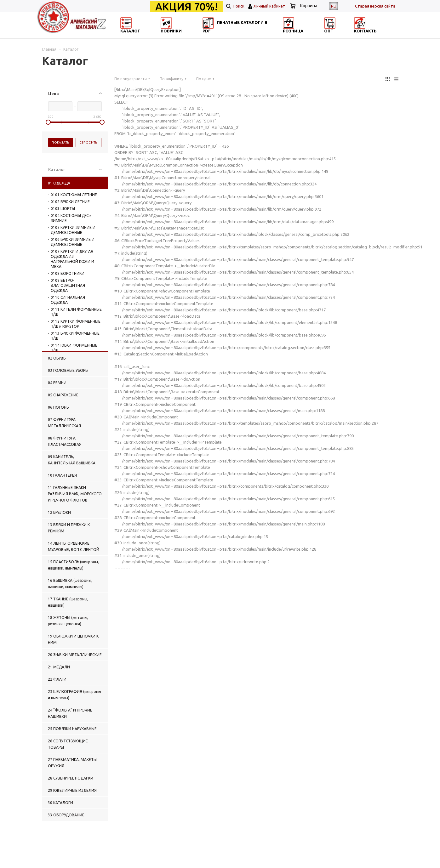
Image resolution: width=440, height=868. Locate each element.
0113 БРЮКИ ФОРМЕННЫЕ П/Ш (75, 336)
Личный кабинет (269, 6)
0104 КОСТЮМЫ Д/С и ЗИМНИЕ (71, 218)
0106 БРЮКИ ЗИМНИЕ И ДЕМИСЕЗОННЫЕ (73, 242)
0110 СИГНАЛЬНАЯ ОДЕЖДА (68, 300)
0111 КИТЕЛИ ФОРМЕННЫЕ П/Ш (76, 312)
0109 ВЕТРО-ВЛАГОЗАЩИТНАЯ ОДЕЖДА (68, 285)
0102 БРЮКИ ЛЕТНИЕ (70, 202)
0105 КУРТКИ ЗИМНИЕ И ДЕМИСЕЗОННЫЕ (73, 230)
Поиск (235, 6)
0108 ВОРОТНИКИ (68, 273)
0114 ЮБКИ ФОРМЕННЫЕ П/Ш (74, 348)
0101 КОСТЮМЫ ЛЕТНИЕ (74, 195)
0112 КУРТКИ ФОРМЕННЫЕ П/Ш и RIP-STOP (76, 324)
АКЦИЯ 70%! (186, 7)
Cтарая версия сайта (375, 6)
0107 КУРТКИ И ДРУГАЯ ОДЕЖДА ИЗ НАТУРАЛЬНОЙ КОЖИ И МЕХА (72, 259)
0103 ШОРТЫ (63, 209)
